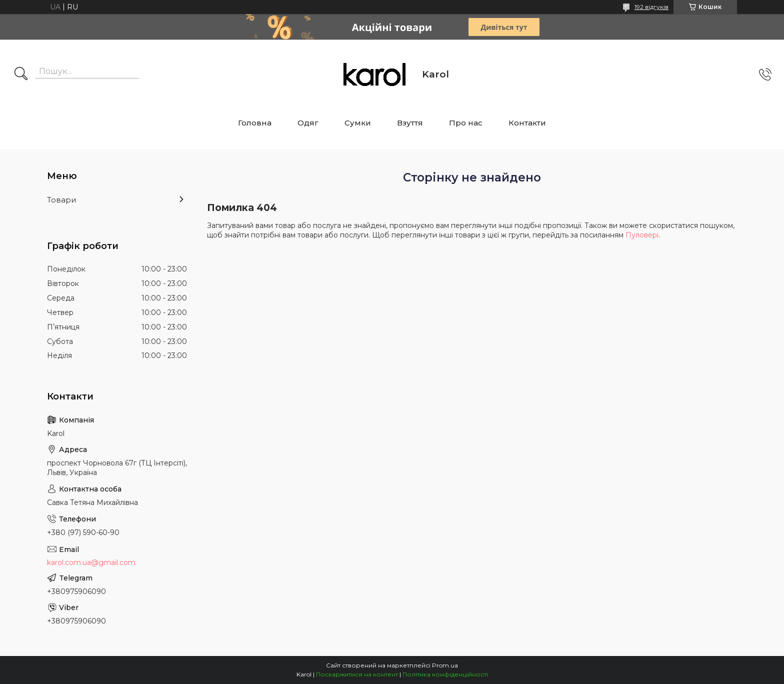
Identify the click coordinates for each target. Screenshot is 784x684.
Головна (255, 123)
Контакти (527, 123)
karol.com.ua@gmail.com (91, 562)
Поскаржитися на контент (357, 674)
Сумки (358, 123)
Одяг (308, 123)
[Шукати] (21, 74)
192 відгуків (651, 7)
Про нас (466, 123)
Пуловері (642, 235)
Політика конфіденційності (445, 674)
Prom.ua (445, 665)
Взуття (410, 123)
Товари (61, 200)
